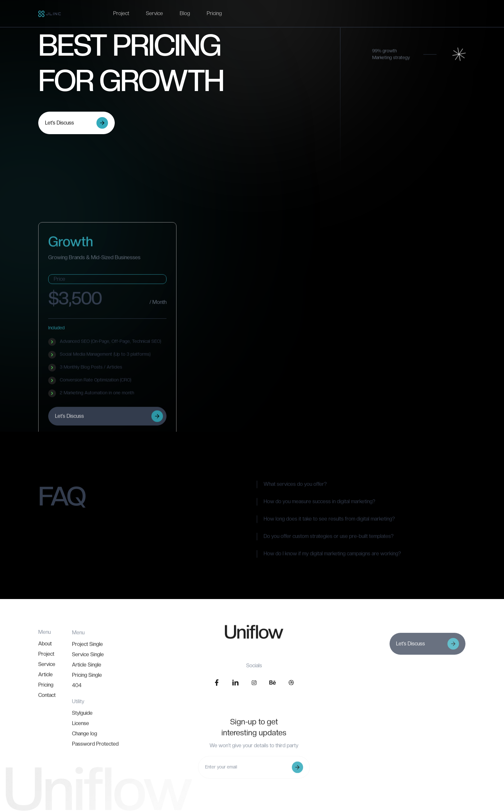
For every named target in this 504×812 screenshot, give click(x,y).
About (45, 670)
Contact (47, 721)
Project (121, 13)
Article (45, 701)
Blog (185, 13)
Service (154, 13)
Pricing (214, 13)
